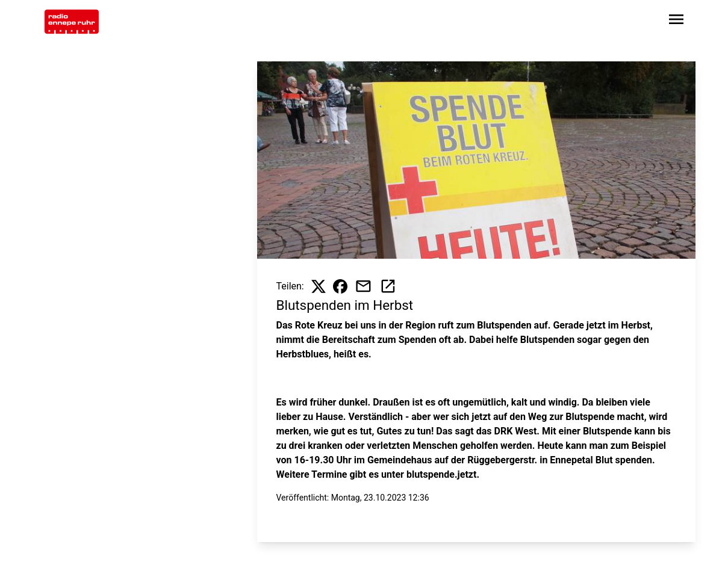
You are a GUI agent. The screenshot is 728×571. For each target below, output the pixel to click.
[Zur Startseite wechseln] (72, 22)
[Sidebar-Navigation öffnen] (676, 21)
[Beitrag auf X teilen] (319, 286)
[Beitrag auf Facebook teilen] (340, 286)
